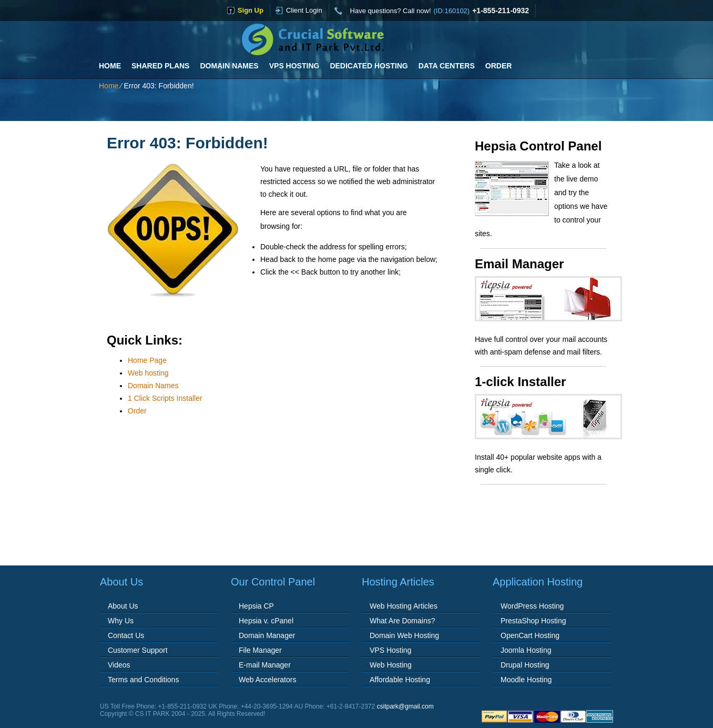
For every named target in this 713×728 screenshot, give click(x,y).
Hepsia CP (256, 606)
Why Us (121, 621)
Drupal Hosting (525, 665)
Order (499, 66)
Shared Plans (160, 66)
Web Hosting (391, 665)
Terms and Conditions (143, 680)
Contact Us (126, 635)
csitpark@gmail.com (405, 706)
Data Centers (447, 66)
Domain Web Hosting (404, 635)
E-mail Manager (265, 665)
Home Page (147, 360)
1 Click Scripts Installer (165, 398)
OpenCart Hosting (530, 635)
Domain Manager (267, 635)
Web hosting (148, 373)
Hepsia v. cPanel (266, 621)
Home (110, 66)
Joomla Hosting (526, 650)
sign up (251, 10)
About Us (123, 606)
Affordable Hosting (400, 680)
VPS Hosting (294, 66)
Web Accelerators (267, 680)
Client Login (304, 10)
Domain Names (229, 66)
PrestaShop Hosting (533, 621)
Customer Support (138, 650)
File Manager (260, 650)
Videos (119, 665)
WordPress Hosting (532, 606)
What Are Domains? (403, 621)
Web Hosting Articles (404, 606)
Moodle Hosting (526, 680)
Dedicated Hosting (369, 66)
